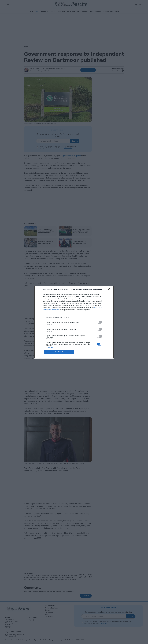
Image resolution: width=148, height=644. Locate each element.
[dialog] (74, 322)
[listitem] (74, 318)
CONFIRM (59, 352)
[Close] (110, 290)
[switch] (99, 322)
